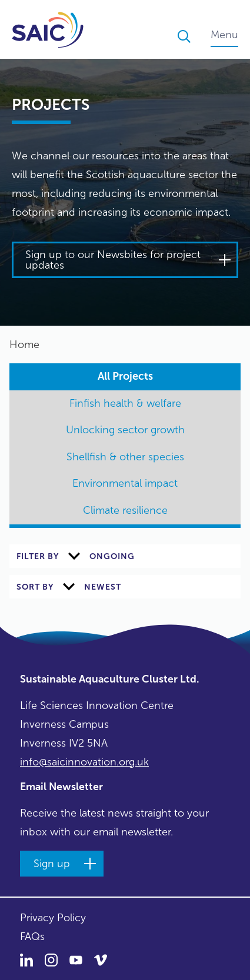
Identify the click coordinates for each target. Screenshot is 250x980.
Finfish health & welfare (125, 403)
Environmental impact (125, 483)
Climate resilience (125, 510)
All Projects (125, 376)
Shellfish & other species (125, 457)
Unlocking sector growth (125, 430)
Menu (224, 35)
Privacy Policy (53, 918)
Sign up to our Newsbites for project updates (113, 260)
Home (24, 344)
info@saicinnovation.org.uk (84, 762)
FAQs (32, 936)
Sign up (52, 864)
